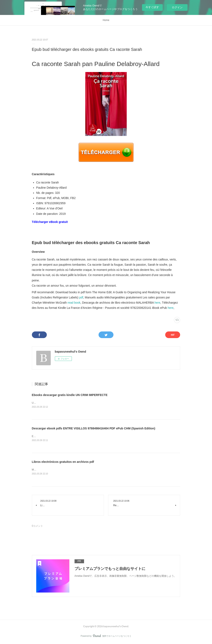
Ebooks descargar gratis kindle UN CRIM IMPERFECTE (70, 395)
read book (74, 303)
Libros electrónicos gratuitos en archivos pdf (63, 462)
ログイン (177, 7)
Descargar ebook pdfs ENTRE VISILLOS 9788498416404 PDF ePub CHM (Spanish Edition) (94, 429)
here (158, 303)
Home (106, 20)
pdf (81, 297)
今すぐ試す (152, 7)
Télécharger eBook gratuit (50, 222)
